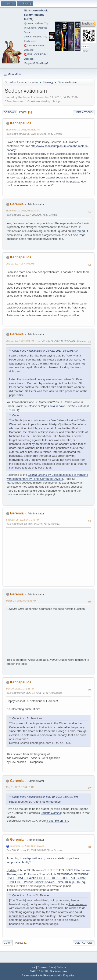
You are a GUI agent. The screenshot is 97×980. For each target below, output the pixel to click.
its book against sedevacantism (55, 177)
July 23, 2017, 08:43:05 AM (20, 264)
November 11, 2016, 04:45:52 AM (23, 130)
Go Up (8, 943)
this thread (78, 231)
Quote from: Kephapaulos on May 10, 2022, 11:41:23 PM (45, 797)
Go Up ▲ (62, 967)
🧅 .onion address (33, 23)
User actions (84, 112)
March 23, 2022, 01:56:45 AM (21, 601)
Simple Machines (58, 971)
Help (33, 967)
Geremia (17, 204)
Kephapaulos (21, 123)
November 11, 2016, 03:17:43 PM (23, 211)
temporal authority (18, 862)
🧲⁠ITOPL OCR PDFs (35, 54)
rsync (28, 32)
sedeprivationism (34, 858)
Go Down (10, 112)
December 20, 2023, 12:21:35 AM (27, 846)
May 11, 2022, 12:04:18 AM (20, 787)
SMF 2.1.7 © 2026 (39, 971)
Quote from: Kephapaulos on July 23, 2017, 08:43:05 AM (45, 351)
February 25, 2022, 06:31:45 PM (23, 520)
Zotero (27, 37)
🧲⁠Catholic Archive (34, 45)
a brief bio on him (57, 821)
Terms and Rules (46, 967)
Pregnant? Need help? (36, 63)
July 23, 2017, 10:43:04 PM (20, 341)
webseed (43, 28)
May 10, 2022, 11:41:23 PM (20, 689)
